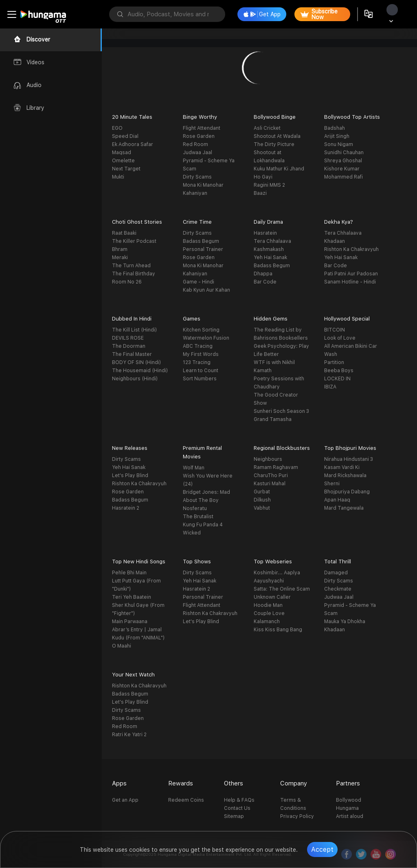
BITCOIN (335, 330)
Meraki (120, 257)
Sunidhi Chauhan (344, 153)
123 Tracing (197, 362)
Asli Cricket (267, 128)
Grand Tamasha (273, 419)
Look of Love (340, 338)
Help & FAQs (239, 800)
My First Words (201, 354)
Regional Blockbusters (282, 448)
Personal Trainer (203, 249)
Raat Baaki (124, 233)
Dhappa (263, 274)
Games (192, 319)
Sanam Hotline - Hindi (350, 282)
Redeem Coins (186, 800)
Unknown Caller (272, 597)
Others (234, 783)
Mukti (118, 177)
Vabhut (262, 508)
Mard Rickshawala (345, 475)
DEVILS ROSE (128, 338)
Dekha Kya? (339, 222)
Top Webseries (273, 562)
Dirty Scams (197, 177)
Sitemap (234, 816)
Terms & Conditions (293, 804)
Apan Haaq (337, 500)
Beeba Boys (339, 371)
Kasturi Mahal (270, 484)
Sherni (332, 484)
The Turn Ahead (131, 266)
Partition (334, 362)
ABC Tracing (198, 346)
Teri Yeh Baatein (132, 597)
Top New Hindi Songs (139, 562)
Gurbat (262, 492)
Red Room (195, 144)
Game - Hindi (199, 282)
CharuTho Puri (271, 475)
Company (294, 783)
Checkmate (338, 589)
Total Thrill (338, 562)
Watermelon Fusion (206, 338)
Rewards (181, 783)
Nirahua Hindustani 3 (349, 459)
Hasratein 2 (126, 508)
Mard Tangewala (344, 508)
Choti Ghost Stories (137, 222)
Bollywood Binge (275, 117)
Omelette (123, 161)
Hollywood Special (347, 319)
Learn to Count (201, 371)
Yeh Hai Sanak (270, 257)
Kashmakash (269, 249)
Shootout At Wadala (277, 136)
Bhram (120, 249)
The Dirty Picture (274, 144)
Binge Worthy (200, 117)
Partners (348, 783)
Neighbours (268, 459)
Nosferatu (195, 508)
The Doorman (129, 346)
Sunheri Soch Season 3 (281, 411)
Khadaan (335, 241)
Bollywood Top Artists (352, 117)
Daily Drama (268, 222)
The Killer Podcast (134, 241)
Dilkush (262, 500)
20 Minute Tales (132, 117)
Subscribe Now (319, 14)
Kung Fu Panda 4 (203, 525)
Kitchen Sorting (201, 330)
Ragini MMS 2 (269, 185)
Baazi (260, 193)
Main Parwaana (130, 622)
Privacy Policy (297, 816)
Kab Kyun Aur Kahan (206, 290)
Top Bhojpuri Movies (350, 448)
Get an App (125, 800)
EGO (117, 128)
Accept (322, 849)
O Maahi (122, 646)
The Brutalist (198, 517)
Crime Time (197, 222)
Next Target (126, 169)
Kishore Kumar (342, 169)
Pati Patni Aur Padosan (351, 274)
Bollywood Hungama (349, 804)
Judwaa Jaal (198, 153)
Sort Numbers (200, 379)
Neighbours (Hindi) (135, 379)
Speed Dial (125, 136)
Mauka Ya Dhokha (345, 622)
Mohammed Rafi (343, 177)
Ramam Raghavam (276, 467)
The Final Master (132, 354)
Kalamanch (267, 622)
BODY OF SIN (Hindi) (136, 362)
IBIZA (330, 387)
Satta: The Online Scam (282, 589)
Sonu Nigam (339, 144)
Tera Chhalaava (272, 241)
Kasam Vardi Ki (342, 467)
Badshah (335, 128)
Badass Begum (201, 241)
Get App (262, 14)
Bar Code (265, 282)
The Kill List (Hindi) (134, 330)
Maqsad (122, 153)
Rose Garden (199, 136)
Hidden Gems (271, 319)
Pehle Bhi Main (129, 573)
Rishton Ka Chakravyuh (351, 249)
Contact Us (237, 808)
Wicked (192, 533)
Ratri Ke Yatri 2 (129, 735)
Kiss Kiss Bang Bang (278, 630)
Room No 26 (127, 282)
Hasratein (265, 233)
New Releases (130, 448)
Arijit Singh (337, 136)
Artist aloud (350, 816)
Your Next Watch (133, 675)
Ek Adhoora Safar (133, 144)
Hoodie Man (268, 605)
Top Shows (197, 562)
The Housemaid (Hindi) (140, 371)
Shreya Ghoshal (343, 161)
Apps (119, 783)
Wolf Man (194, 468)
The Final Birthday (134, 274)
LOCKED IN (337, 379)
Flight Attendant (202, 128)
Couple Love (269, 613)
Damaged (336, 573)
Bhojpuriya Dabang (347, 492)
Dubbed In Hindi (132, 319)
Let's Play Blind (130, 475)
